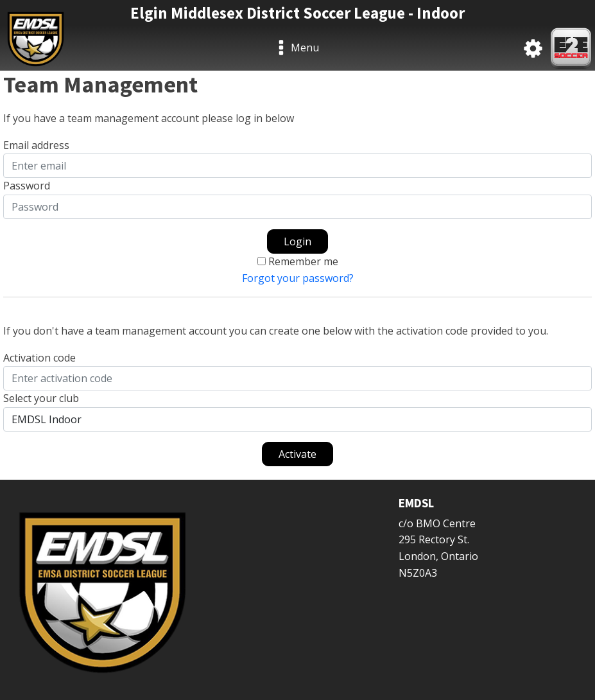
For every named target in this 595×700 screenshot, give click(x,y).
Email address (36, 145)
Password (27, 186)
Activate (297, 454)
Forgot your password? (298, 278)
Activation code (39, 358)
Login (297, 241)
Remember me (303, 261)
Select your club (41, 398)
